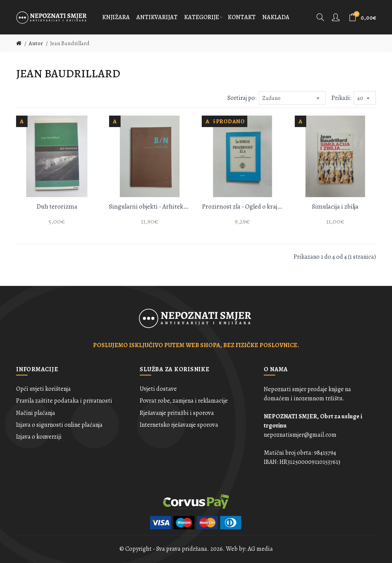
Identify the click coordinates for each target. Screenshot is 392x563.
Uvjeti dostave (158, 389)
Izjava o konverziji (39, 437)
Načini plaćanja (36, 413)
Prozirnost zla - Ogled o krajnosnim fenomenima (243, 206)
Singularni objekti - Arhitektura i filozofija (150, 206)
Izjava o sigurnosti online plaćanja (59, 425)
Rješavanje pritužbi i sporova (177, 413)
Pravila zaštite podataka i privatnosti (64, 401)
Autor (36, 43)
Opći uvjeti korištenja (43, 389)
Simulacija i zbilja (335, 206)
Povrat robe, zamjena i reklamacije (184, 401)
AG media (260, 549)
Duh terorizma (57, 206)
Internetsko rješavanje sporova (179, 425)
